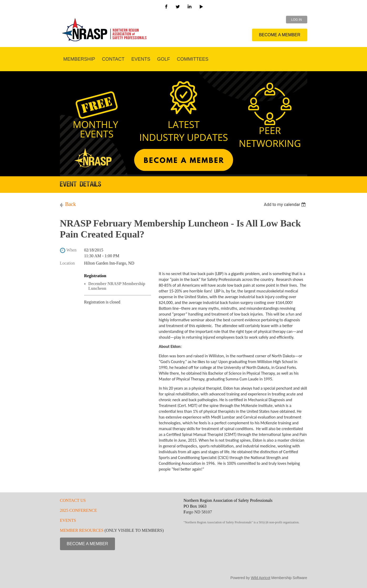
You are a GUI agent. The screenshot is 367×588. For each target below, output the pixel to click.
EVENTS (68, 520)
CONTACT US (73, 500)
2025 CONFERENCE (79, 510)
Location (67, 263)
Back (71, 204)
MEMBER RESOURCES (82, 530)
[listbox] (286, 205)
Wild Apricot (261, 578)
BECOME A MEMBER (280, 35)
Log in (297, 20)
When (72, 250)
